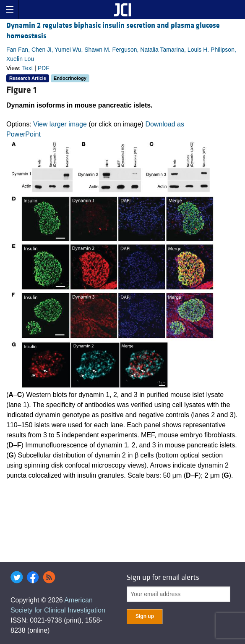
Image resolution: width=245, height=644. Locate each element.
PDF (44, 68)
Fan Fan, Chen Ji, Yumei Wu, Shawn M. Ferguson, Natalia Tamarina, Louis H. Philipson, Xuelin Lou (121, 54)
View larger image (60, 124)
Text (28, 68)
